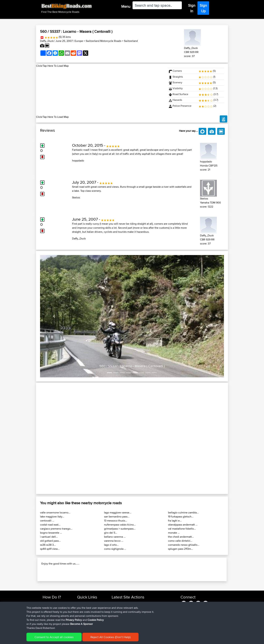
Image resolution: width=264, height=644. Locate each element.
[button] (54, 316)
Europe (79, 41)
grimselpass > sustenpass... (120, 529)
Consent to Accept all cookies (54, 637)
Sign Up (203, 8)
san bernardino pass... (117, 517)
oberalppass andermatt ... (183, 525)
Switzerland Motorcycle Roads (103, 41)
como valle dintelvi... (180, 541)
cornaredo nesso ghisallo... (184, 545)
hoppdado (78, 161)
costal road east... (50, 525)
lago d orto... (111, 545)
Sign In (192, 8)
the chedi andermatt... (181, 537)
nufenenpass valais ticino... (120, 525)
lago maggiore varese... (118, 513)
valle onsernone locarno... (55, 513)
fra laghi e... (175, 521)
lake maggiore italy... (52, 517)
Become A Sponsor (81, 624)
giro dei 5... (111, 533)
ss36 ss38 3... (48, 545)
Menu (126, 6)
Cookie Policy (96, 620)
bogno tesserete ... (51, 533)
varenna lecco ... (114, 541)
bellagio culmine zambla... (183, 513)
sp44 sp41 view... (50, 549)
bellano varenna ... (115, 537)
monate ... (174, 533)
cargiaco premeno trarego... (56, 529)
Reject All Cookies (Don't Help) (110, 637)
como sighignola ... (115, 549)
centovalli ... (47, 521)
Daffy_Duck (47, 41)
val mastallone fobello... (182, 529)
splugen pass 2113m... (180, 549)
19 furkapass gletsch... (181, 517)
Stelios (76, 198)
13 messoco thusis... (116, 521)
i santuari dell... (49, 537)
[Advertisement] (100, 91)
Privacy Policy (74, 620)
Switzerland (131, 41)
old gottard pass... (50, 541)
